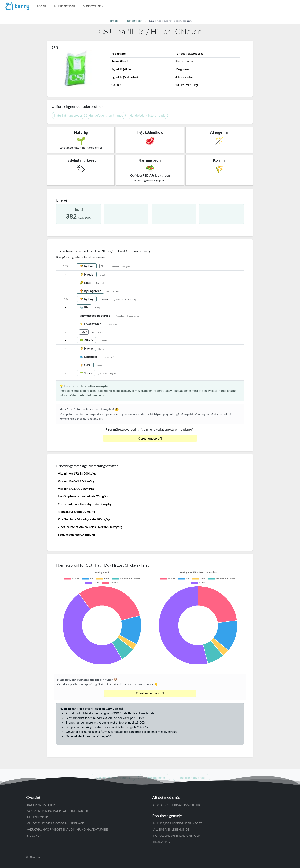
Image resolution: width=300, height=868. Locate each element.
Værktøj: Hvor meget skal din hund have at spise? (68, 829)
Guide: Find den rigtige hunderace (55, 823)
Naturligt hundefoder (68, 115)
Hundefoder (65, 6)
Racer (41, 6)
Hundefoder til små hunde (106, 115)
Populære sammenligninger (177, 835)
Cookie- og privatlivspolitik (177, 805)
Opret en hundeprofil (150, 693)
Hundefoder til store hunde (147, 115)
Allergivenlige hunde (171, 829)
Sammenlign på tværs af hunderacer (57, 811)
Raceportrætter (41, 805)
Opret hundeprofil (150, 438)
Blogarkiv (162, 842)
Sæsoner (34, 835)
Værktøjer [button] (92, 6)
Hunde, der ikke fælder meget (178, 823)
